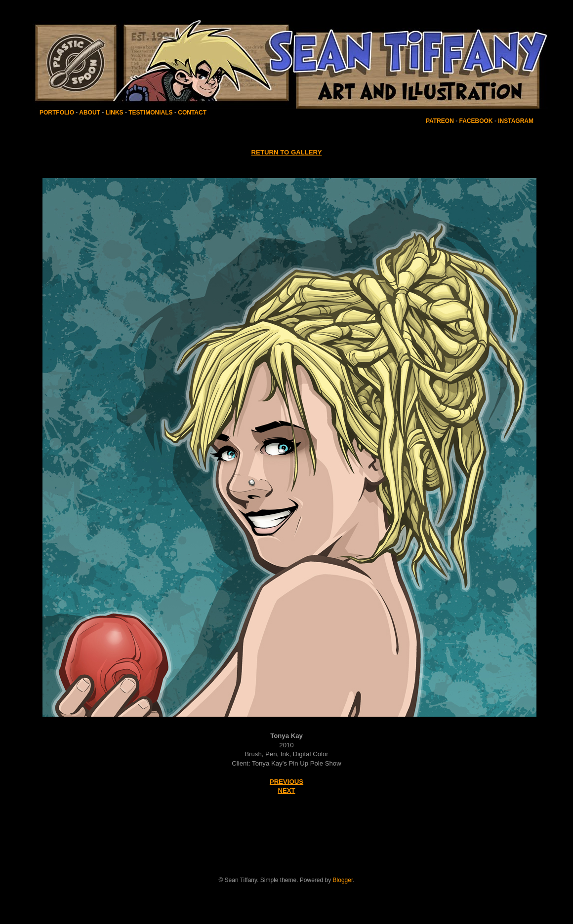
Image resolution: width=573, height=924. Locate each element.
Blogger (343, 880)
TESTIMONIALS (150, 113)
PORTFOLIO (58, 113)
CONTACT (192, 113)
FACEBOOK (476, 121)
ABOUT (90, 113)
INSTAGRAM (516, 121)
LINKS (114, 113)
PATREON (440, 121)
